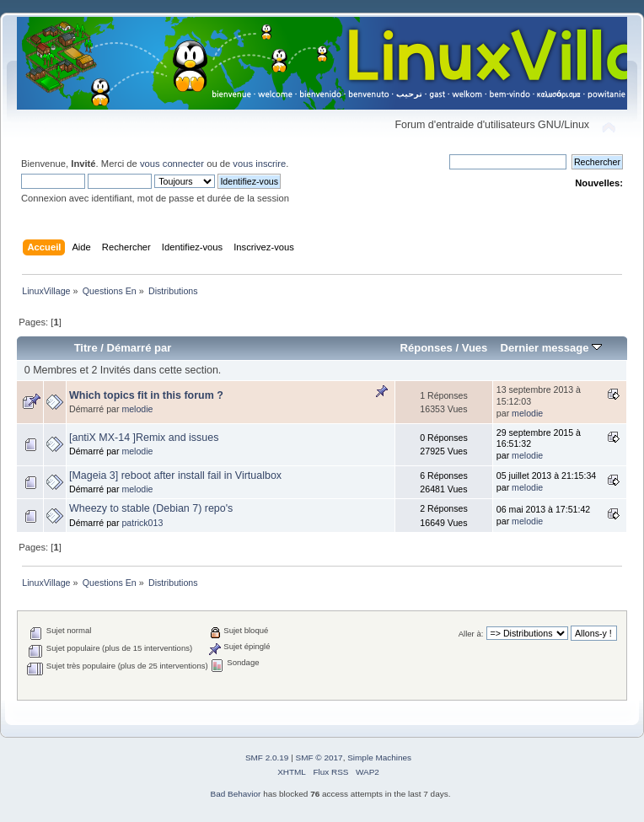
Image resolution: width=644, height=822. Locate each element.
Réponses (427, 348)
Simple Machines (379, 758)
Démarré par (140, 348)
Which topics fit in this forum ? (146, 395)
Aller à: (471, 634)
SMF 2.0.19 (267, 758)
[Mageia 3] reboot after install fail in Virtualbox (175, 475)
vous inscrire (259, 164)
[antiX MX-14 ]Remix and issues (144, 438)
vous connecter (172, 164)
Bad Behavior (236, 794)
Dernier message (551, 348)
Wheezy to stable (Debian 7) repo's (151, 508)
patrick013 (142, 523)
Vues (475, 348)
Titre (86, 348)
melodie (137, 409)
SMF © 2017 (319, 758)
